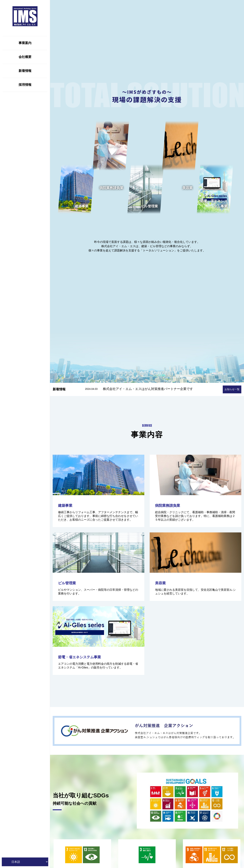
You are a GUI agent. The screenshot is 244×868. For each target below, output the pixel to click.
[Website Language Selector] (25, 862)
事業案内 (25, 43)
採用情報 (25, 85)
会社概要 (25, 57)
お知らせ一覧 (232, 389)
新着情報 (25, 71)
